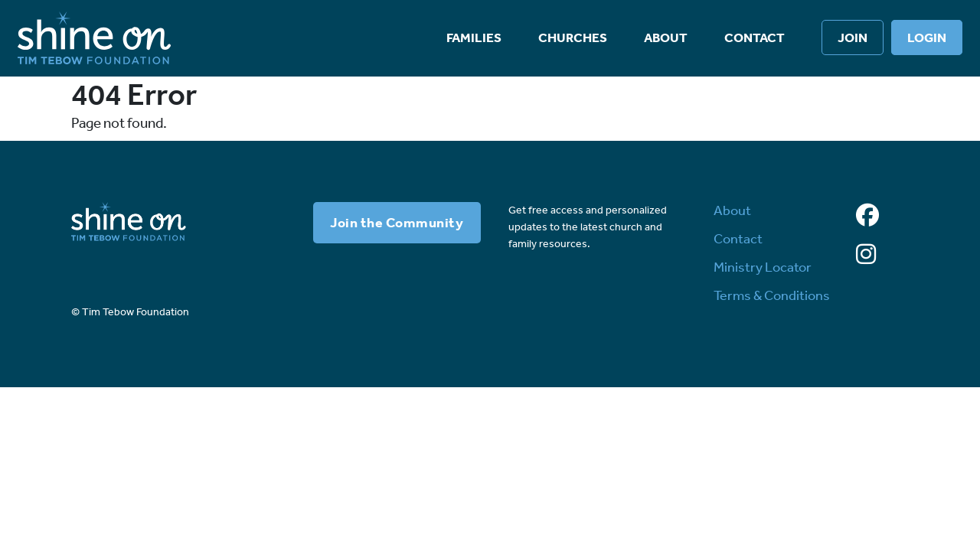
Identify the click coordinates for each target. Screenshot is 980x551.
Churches (573, 37)
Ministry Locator (763, 267)
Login (927, 37)
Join (853, 37)
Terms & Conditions (772, 295)
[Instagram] (866, 255)
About (666, 37)
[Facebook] (867, 216)
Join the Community (397, 223)
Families (474, 37)
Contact (755, 37)
